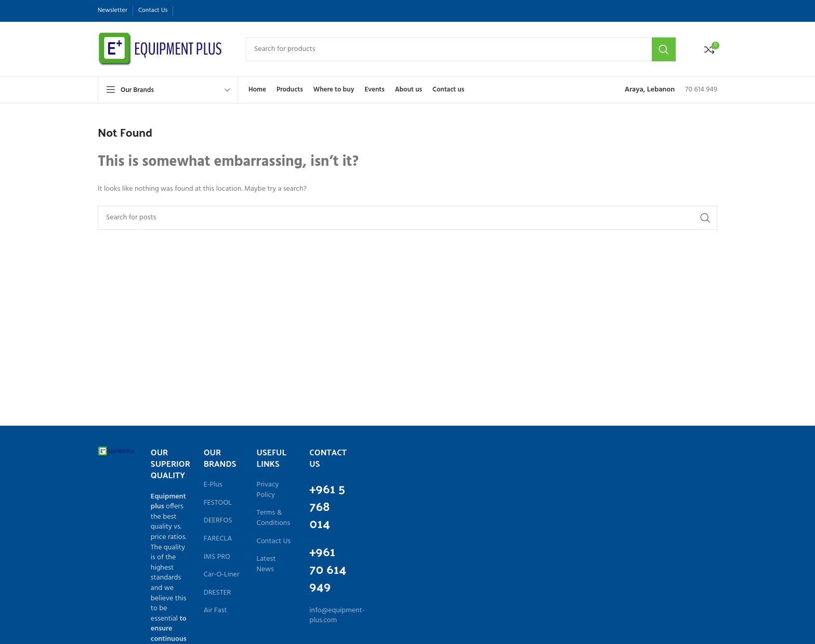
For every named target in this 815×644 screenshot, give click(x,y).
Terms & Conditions (274, 518)
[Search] (461, 49)
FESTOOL (218, 503)
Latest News (266, 564)
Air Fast (215, 611)
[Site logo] (161, 49)
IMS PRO (217, 557)
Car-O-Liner (222, 575)
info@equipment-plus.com (337, 616)
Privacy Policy (268, 490)
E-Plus (213, 485)
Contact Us (274, 542)
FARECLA (218, 539)
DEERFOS (218, 521)
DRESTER (218, 593)
